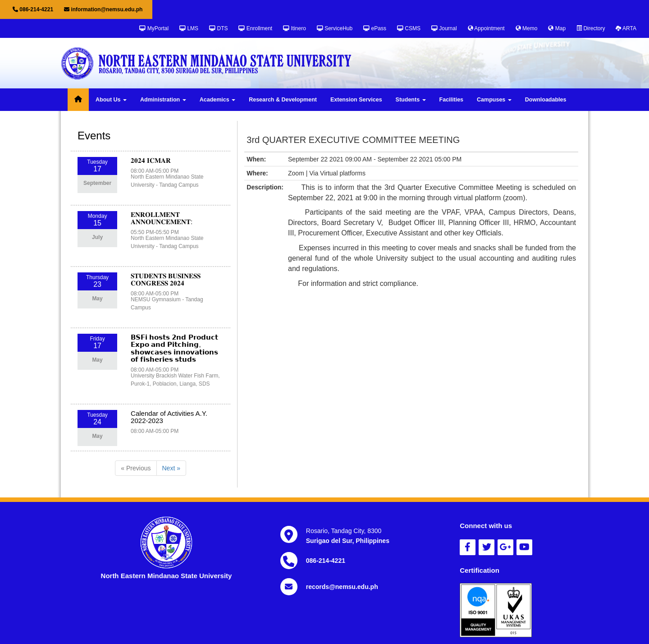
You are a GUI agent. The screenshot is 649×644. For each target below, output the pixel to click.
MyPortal (154, 28)
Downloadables (546, 100)
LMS (189, 28)
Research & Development (283, 100)
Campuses (494, 100)
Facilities (452, 100)
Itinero (295, 28)
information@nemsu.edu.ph (103, 9)
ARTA (626, 28)
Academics (217, 100)
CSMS (409, 28)
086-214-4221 (33, 9)
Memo (527, 28)
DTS (218, 28)
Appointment (486, 28)
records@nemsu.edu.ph (342, 587)
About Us (111, 100)
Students (411, 100)
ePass (375, 28)
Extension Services (356, 100)
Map (557, 28)
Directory (591, 28)
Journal (444, 28)
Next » (171, 468)
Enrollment (255, 28)
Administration (163, 100)
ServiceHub (335, 28)
